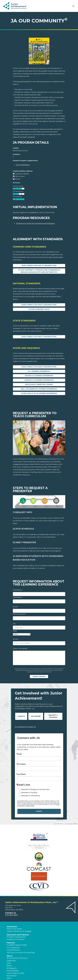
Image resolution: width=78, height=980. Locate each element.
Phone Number (20, 614)
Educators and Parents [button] (18, 935)
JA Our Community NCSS (39, 309)
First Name (18, 590)
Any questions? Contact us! (25, 727)
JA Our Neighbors (23, 165)
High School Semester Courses (39, 385)
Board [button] (9, 966)
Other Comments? (20, 649)
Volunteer (36, 716)
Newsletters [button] (12, 976)
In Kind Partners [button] (13, 950)
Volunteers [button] (12, 927)
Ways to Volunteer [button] (14, 929)
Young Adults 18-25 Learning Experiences (39, 393)
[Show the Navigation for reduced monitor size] (73, 6)
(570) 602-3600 (11, 915)
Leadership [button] (11, 961)
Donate (21, 716)
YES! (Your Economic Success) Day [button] (21, 953)
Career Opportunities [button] (15, 973)
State (15, 631)
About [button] (10, 956)
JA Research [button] (12, 968)
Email (16, 607)
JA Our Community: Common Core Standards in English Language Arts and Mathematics (39, 271)
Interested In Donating (29, 793)
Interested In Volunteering (30, 796)
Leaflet (55, 824)
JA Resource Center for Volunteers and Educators (35, 223)
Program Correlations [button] (16, 939)
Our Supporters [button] (13, 948)
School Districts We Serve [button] (17, 958)
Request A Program (53, 716)
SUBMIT (39, 811)
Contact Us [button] (11, 913)
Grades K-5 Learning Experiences (39, 376)
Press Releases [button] (13, 971)
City (14, 624)
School (16, 639)
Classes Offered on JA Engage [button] (19, 931)
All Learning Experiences (39, 371)
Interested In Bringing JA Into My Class (35, 789)
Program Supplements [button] (16, 937)
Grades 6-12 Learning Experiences (39, 380)
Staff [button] (9, 963)
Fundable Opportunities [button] (17, 945)
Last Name (18, 597)
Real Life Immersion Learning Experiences (39, 389)
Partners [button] (11, 943)
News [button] (9, 978)
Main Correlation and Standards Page (39, 265)
